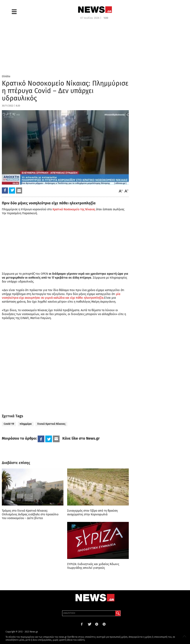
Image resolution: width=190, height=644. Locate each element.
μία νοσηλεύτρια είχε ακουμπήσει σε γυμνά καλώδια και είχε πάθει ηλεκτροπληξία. (61, 296)
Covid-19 (9, 424)
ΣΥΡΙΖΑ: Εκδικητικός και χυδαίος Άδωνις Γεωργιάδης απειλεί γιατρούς (93, 566)
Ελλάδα (6, 76)
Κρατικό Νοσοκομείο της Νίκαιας (74, 209)
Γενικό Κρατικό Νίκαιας (51, 424)
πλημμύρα (26, 424)
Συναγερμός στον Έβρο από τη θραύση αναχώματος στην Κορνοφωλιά (92, 513)
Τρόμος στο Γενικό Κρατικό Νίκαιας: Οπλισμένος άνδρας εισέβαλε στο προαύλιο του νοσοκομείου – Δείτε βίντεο (30, 514)
